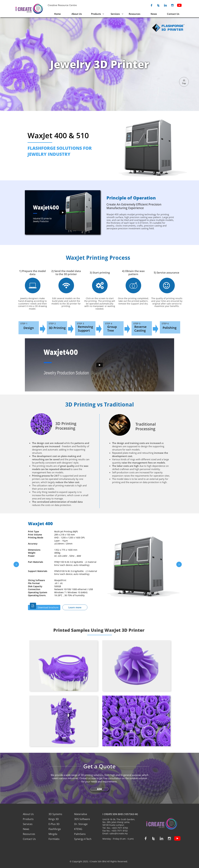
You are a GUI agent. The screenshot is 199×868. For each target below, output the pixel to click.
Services (28, 824)
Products (28, 819)
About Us (29, 814)
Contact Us (29, 839)
